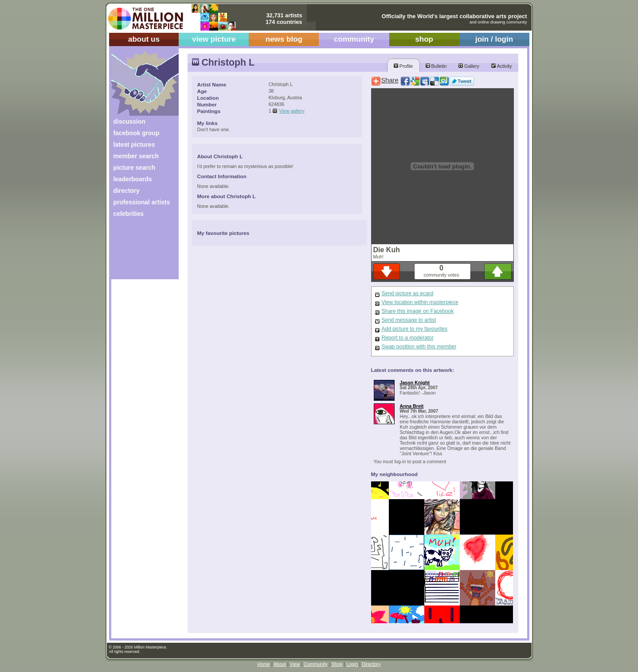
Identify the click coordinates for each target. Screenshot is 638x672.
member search (136, 156)
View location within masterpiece (420, 302)
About (280, 664)
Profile (403, 66)
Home (263, 664)
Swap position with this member (419, 347)
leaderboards (133, 179)
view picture (214, 39)
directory (127, 191)
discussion (129, 121)
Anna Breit (412, 406)
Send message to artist (409, 320)
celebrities (129, 214)
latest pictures (134, 145)
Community (316, 664)
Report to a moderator (408, 338)
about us (144, 39)
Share (390, 80)
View (295, 664)
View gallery (292, 111)
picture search (135, 168)
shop (424, 39)
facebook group (137, 133)
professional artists (142, 202)
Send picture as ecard (408, 293)
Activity (501, 66)
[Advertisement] (139, 252)
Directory (371, 664)
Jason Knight (415, 383)
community (354, 39)
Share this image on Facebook (418, 311)
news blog (284, 39)
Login (352, 664)
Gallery (469, 66)
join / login (494, 39)
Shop (337, 664)
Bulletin (436, 66)
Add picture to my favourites (415, 329)
